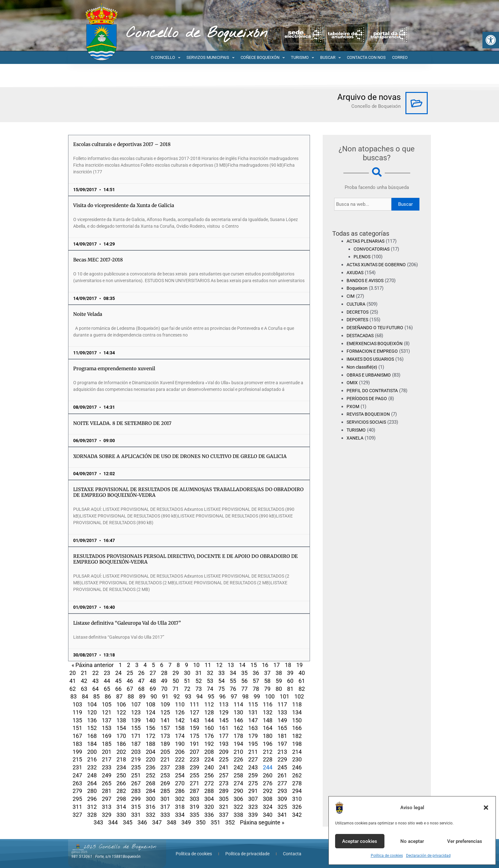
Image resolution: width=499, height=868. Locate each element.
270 (180, 783)
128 (209, 712)
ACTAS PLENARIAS (367, 241)
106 (121, 704)
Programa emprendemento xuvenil (114, 368)
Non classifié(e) (363, 375)
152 (92, 728)
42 (84, 681)
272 (209, 783)
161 (224, 728)
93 (188, 696)
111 (194, 704)
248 (92, 775)
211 (253, 752)
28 (164, 673)
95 (211, 696)
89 (142, 696)
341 (282, 815)
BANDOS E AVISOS (367, 288)
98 (245, 696)
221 (165, 759)
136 (92, 720)
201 (107, 752)
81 (290, 689)
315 (136, 807)
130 (238, 712)
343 (98, 822)
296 (92, 799)
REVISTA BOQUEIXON (370, 422)
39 (290, 673)
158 (180, 728)
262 (297, 775)
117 (282, 704)
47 (141, 681)
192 (209, 744)
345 (128, 822)
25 (130, 673)
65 (107, 689)
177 (224, 736)
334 (180, 815)
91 (165, 696)
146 (238, 720)
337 (224, 815)
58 (267, 681)
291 (253, 791)
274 (238, 783)
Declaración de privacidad (428, 856)
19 (299, 665)
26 (141, 673)
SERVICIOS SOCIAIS (368, 430)
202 (121, 752)
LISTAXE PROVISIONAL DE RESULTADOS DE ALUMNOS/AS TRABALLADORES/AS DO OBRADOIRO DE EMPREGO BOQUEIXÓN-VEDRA (188, 492)
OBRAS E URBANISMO (370, 383)
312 (92, 807)
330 (121, 815)
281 (107, 791)
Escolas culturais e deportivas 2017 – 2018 (122, 144)
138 (121, 720)
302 (180, 799)
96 (222, 696)
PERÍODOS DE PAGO (368, 406)
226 (238, 759)
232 (92, 767)
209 (224, 752)
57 (256, 681)
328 (92, 815)
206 (180, 752)
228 (268, 759)
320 (209, 807)
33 (221, 673)
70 (164, 689)
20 (73, 673)
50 (176, 681)
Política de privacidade (247, 854)
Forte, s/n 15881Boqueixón (118, 857)
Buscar (405, 204)
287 (194, 791)
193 (224, 744)
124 (151, 712)
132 (268, 712)
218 (121, 759)
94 (200, 696)
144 (209, 720)
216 (92, 759)
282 (121, 791)
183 (77, 744)
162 (238, 728)
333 (165, 815)
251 (136, 775)
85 (96, 696)
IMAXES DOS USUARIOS (372, 367)
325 (282, 807)
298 (121, 799)
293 (282, 791)
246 (297, 767)
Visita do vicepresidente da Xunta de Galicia (124, 205)
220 (151, 759)
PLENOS (362, 257)
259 (253, 775)
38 (279, 673)
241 (224, 767)
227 (253, 759)
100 (270, 696)
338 (238, 815)
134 (297, 712)
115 (253, 704)
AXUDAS (356, 281)
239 (194, 767)
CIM (351, 304)
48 (153, 681)
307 (253, 799)
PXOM (353, 414)
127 (194, 712)
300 (151, 799)
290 (238, 791)
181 (282, 736)
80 (279, 689)
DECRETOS (358, 320)
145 (224, 720)
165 (282, 728)
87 (119, 696)
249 (107, 775)
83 (74, 696)
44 (107, 681)
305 (224, 799)
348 (172, 822)
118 (297, 704)
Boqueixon (358, 296)
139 (136, 720)
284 (151, 791)
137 (107, 720)
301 (165, 799)
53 (210, 681)
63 (84, 689)
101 (285, 696)
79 (267, 689)
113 (224, 704)
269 (165, 783)
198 (297, 744)
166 (297, 728)
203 (136, 752)
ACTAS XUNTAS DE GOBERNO (379, 265)
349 (186, 822)
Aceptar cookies (360, 841)
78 (256, 689)
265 (107, 783)
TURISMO (357, 438)
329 (107, 815)
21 (84, 673)
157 (165, 728)
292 (268, 791)
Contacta (292, 854)
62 (73, 689)
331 (136, 815)
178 (238, 736)
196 (268, 744)
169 (107, 736)
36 (256, 673)
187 (136, 744)
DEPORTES (358, 328)
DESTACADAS (362, 344)
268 (151, 783)
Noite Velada (88, 314)
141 (165, 720)
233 (107, 767)
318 (180, 807)
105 (107, 704)
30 (187, 673)
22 (95, 673)
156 (151, 728)
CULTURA (357, 312)
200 (92, 752)
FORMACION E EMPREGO (374, 359)
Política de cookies (387, 856)
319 (194, 807)
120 (92, 712)
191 (194, 744)
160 (209, 728)
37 (267, 673)
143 (194, 720)
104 (92, 704)
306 (238, 799)
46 (130, 681)
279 (77, 791)
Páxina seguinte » (262, 822)
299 (136, 799)
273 (224, 783)
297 (107, 799)
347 (157, 822)
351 (215, 822)
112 (209, 704)
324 (268, 807)
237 (165, 767)
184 (92, 744)
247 (77, 775)
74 (210, 689)
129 (224, 712)
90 (154, 696)
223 (194, 759)
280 (92, 791)
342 (297, 815)
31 (199, 673)
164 (268, 728)
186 (121, 744)
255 (194, 775)
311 (77, 807)
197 (282, 744)
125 (165, 712)
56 (244, 681)
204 (151, 752)
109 (165, 704)
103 (77, 704)
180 (268, 736)
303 (194, 799)
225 (224, 759)
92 (177, 696)
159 (194, 728)
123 (136, 712)
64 (95, 689)
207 (194, 752)
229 (282, 759)
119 (77, 712)
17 (277, 665)
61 (302, 681)
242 (238, 767)
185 (107, 744)
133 (282, 712)
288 (209, 791)
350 (201, 822)
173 (165, 736)
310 (297, 799)
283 (136, 791)
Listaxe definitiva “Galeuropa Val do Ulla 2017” (127, 623)
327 (77, 815)
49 (164, 681)
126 (180, 712)
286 (180, 791)
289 (224, 791)
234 (121, 767)
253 (165, 775)
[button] (491, 40)
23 (107, 673)
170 (121, 736)
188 (151, 744)
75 (221, 689)
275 (253, 783)
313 (107, 807)
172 (151, 736)
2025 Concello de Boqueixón (120, 847)
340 (268, 815)
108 (151, 704)
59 (279, 681)
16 (265, 665)
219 (136, 759)
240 (209, 767)
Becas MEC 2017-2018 (98, 260)
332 (151, 815)
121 (107, 712)
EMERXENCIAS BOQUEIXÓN (376, 351)
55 (233, 681)
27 (153, 673)
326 (297, 807)
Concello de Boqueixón (197, 33)
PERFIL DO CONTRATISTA (374, 399)
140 (151, 720)
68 (141, 689)
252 (151, 775)
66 (118, 689)
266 (121, 783)
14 (242, 665)
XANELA (356, 446)
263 (77, 783)
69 (153, 689)
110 (180, 704)
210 (238, 752)
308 (268, 799)
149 (282, 720)
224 (209, 759)
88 (131, 696)
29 (176, 673)
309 (282, 799)
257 (224, 775)
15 (254, 665)
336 (209, 815)
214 (297, 752)
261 (282, 775)
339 (253, 815)
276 (268, 783)
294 (297, 791)
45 (118, 681)
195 (253, 744)
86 (108, 696)
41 (73, 681)
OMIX (352, 391)
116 (268, 704)
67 (130, 689)
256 (209, 775)
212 (268, 752)
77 (244, 689)
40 (302, 673)
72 (187, 689)
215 (77, 759)
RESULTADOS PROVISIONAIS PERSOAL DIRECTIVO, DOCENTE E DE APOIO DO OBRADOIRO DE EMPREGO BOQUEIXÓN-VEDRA (186, 559)
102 (299, 696)
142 (180, 720)
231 (77, 767)
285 (165, 791)
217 (107, 759)
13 (231, 665)
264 (92, 783)
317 (165, 807)
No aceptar (412, 841)
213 (282, 752)
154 (121, 728)
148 (268, 720)
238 (180, 767)
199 (77, 752)
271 (194, 783)
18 (288, 665)
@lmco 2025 (79, 852)
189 (165, 744)
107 (136, 704)
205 (165, 752)
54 (221, 681)
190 (180, 744)
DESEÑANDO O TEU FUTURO (378, 336)
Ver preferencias (465, 841)
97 (234, 696)
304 (209, 799)
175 (194, 736)
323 (253, 807)
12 (219, 665)
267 (136, 783)
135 (77, 720)
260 (268, 775)
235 (136, 767)
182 (297, 736)
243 (253, 767)
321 (224, 807)
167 (77, 736)
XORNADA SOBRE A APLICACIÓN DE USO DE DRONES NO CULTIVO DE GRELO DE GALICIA (180, 456)
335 (194, 815)
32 (210, 673)
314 (121, 807)
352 (230, 822)
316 (151, 807)
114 (238, 704)
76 (233, 689)
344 (113, 822)
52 (199, 681)
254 (180, 775)
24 (118, 673)
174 (180, 736)
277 (282, 783)
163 (253, 728)
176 (209, 736)
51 (187, 681)
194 (238, 744)
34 (233, 673)
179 (253, 736)
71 (176, 689)
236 (151, 767)
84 (85, 696)
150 (297, 720)
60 (290, 681)
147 (253, 720)
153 (107, 728)
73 (199, 689)
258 (238, 775)
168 (92, 736)
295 (77, 799)
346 (142, 822)
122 (121, 712)
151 (77, 728)
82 (302, 689)
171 (136, 736)
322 (238, 807)
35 (244, 673)
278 (297, 783)
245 (282, 767)
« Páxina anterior (93, 665)
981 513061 (82, 857)
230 (297, 759)
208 (209, 752)
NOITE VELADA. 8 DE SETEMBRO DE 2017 (122, 423)
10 (196, 665)
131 (253, 712)
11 (208, 665)
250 (121, 775)
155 (136, 728)
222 (180, 759)
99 (257, 696)
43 (95, 681)
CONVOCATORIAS (373, 249)
